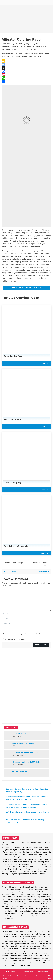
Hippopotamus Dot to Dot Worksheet (27, 762)
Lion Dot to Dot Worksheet (23, 734)
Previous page (12, 571)
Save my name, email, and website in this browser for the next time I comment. (26, 636)
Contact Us (7, 976)
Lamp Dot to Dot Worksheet (23, 743)
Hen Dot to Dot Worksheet (23, 771)
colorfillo (10, 972)
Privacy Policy (22, 976)
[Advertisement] (26, 17)
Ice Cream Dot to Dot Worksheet (25, 753)
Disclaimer (37, 976)
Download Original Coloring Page (26, 288)
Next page (43, 571)
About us (6, 979)
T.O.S (48, 976)
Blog (50, 979)
